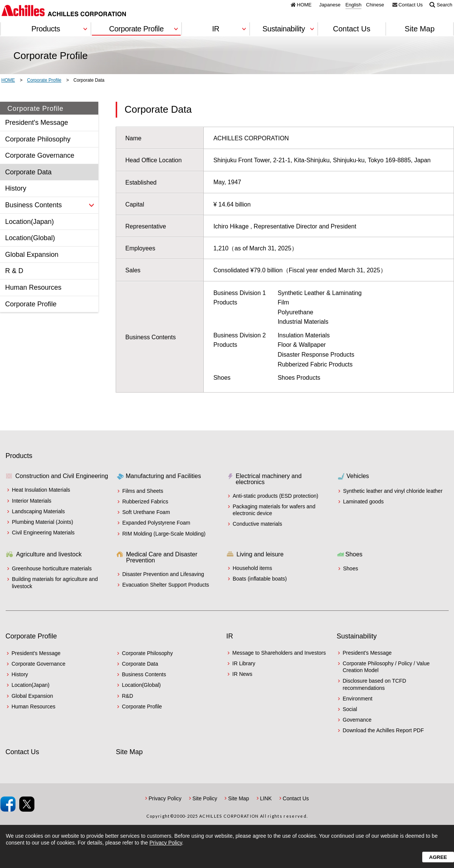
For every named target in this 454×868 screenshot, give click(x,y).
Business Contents (144, 674)
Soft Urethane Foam (146, 512)
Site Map (420, 29)
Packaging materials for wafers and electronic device (274, 510)
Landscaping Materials (39, 511)
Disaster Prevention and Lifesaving (163, 574)
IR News (242, 674)
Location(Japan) (31, 685)
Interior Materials (32, 501)
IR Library (244, 663)
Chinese (375, 5)
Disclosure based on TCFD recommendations (375, 684)
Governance (357, 720)
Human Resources (34, 707)
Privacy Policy (165, 798)
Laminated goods (363, 502)
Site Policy (205, 798)
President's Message (36, 653)
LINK (266, 798)
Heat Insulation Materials (41, 490)
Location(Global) (142, 685)
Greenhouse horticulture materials (52, 568)
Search (444, 5)
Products (19, 456)
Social (350, 709)
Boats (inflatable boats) (260, 579)
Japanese (330, 5)
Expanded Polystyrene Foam (156, 523)
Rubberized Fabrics (145, 502)
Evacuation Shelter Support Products (166, 585)
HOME (304, 5)
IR (230, 636)
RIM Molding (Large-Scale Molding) (164, 534)
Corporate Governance (39, 664)
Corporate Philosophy (148, 653)
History (20, 674)
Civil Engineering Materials (43, 533)
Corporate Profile (31, 636)
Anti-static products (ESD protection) (276, 496)
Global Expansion (33, 696)
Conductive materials (258, 524)
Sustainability (357, 636)
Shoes (351, 568)
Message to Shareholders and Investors (279, 653)
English (354, 5)
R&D (128, 696)
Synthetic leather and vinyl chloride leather (393, 491)
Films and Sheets (143, 491)
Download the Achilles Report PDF (383, 730)
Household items (253, 568)
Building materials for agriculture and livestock (55, 582)
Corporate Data (140, 664)
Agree (438, 857)
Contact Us (411, 5)
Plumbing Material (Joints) (43, 522)
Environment (358, 699)
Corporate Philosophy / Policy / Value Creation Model (386, 667)
